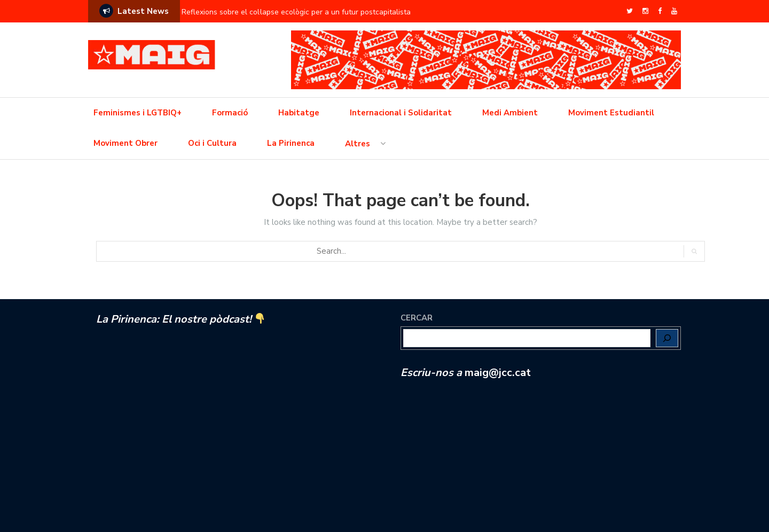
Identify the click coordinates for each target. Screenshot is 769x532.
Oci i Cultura (212, 143)
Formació (230, 113)
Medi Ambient (510, 113)
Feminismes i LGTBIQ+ (138, 113)
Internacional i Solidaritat (401, 113)
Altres (358, 144)
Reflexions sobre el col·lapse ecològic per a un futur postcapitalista (296, 12)
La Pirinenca (291, 143)
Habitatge (299, 113)
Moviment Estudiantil (611, 113)
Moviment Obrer (125, 143)
